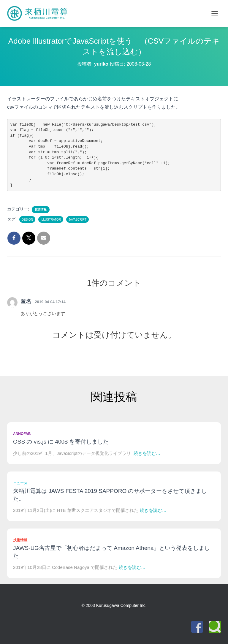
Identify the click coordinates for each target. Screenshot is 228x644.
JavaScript (77, 220)
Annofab (22, 434)
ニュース (20, 483)
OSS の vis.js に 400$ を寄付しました (61, 442)
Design (27, 220)
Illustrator (51, 220)
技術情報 (41, 209)
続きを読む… (147, 453)
